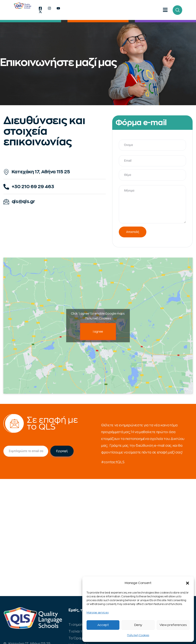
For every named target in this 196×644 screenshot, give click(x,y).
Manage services (97, 613)
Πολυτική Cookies (138, 635)
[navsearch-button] (177, 10)
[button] (188, 583)
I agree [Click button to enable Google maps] (98, 331)
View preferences (173, 625)
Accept (103, 625)
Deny (138, 625)
